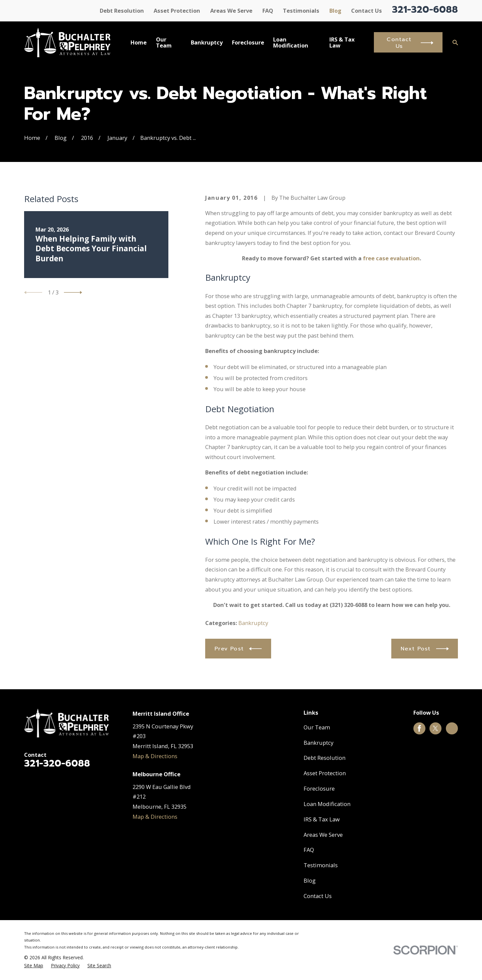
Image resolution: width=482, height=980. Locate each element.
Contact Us (367, 11)
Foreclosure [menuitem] (248, 42)
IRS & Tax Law (322, 819)
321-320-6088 (425, 10)
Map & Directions (155, 756)
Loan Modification (327, 804)
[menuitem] (34, 966)
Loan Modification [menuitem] (291, 42)
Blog (335, 11)
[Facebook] (419, 728)
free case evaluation (391, 258)
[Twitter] (435, 728)
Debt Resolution (122, 11)
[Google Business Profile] (452, 728)
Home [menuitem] (139, 42)
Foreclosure (319, 788)
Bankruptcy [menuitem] (207, 42)
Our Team (317, 727)
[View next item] (73, 292)
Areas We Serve (231, 11)
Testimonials (301, 11)
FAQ (268, 11)
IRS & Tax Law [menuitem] (342, 42)
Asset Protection (177, 11)
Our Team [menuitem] (164, 42)
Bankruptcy (253, 623)
